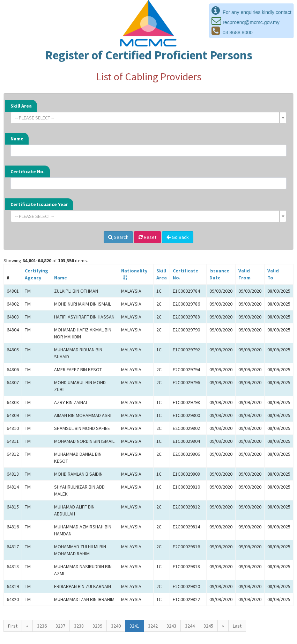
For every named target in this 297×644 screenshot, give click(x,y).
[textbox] (146, 118)
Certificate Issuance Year (39, 204)
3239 (97, 626)
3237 (60, 626)
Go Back (178, 237)
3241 (134, 626)
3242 (153, 626)
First (13, 626)
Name (17, 139)
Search (118, 237)
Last (237, 626)
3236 (42, 626)
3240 (116, 626)
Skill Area (21, 106)
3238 (79, 626)
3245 (208, 626)
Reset (147, 237)
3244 (190, 626)
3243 (171, 626)
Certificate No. (28, 171)
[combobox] (148, 118)
